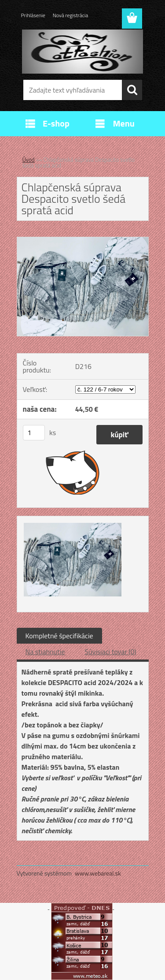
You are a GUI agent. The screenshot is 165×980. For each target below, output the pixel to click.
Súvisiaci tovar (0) (110, 652)
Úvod (29, 160)
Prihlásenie (33, 15)
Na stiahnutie (45, 652)
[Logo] (82, 52)
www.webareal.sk (98, 873)
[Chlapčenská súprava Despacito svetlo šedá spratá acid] (83, 241)
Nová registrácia (71, 15)
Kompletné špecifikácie (59, 636)
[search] (132, 90)
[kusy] (34, 433)
